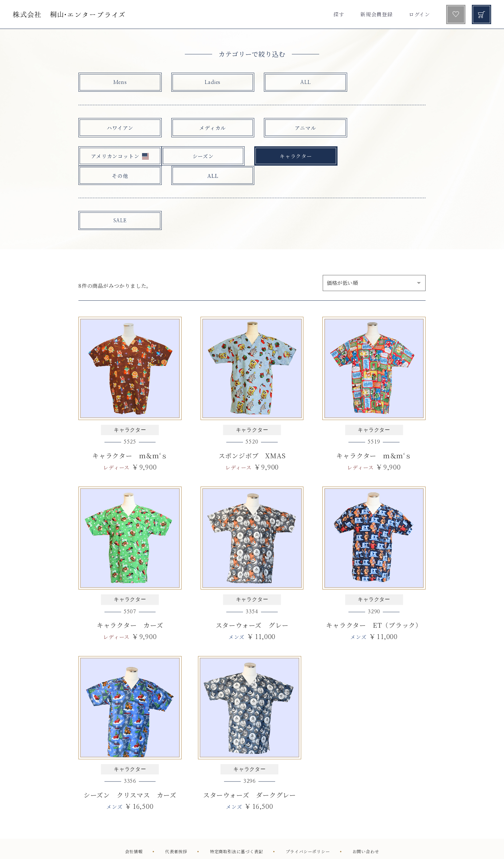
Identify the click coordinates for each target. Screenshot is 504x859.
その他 (290, 157)
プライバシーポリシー (308, 834)
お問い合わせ (366, 834)
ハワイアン (117, 128)
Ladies (203, 83)
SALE (117, 202)
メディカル (203, 128)
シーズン (117, 157)
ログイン (419, 14)
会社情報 (134, 834)
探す (339, 14)
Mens (117, 83)
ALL (290, 83)
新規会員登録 (377, 14)
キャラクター (203, 157)
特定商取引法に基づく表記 (237, 834)
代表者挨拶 (176, 834)
